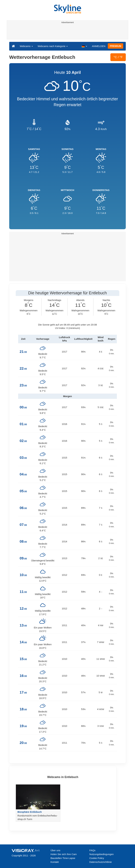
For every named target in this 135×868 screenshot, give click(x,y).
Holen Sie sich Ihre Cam (64, 854)
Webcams (26, 46)
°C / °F (118, 57)
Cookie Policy (97, 858)
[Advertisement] (67, 32)
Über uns (55, 850)
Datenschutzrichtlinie (101, 862)
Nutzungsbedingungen (101, 854)
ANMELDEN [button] (99, 46)
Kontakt (55, 862)
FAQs (92, 850)
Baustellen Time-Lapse (63, 858)
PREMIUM (115, 46)
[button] (84, 46)
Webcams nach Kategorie (53, 46)
